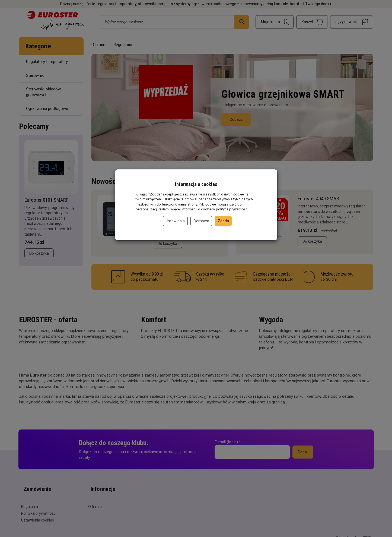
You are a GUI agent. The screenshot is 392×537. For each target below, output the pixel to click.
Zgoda (223, 221)
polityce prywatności (232, 209)
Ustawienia (175, 221)
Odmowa (201, 221)
